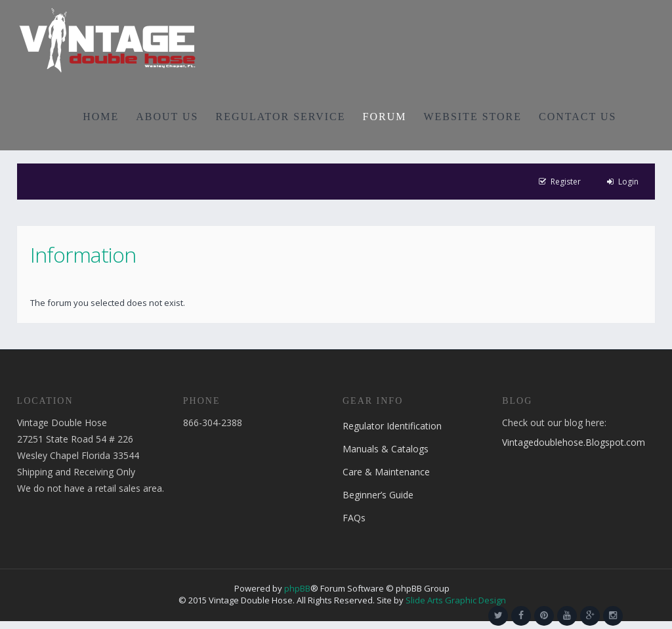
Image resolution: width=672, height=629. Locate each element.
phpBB (297, 588)
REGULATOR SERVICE (280, 117)
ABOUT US (167, 117)
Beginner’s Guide (378, 495)
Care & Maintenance (386, 472)
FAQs (354, 518)
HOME (101, 117)
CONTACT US (577, 117)
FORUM (385, 117)
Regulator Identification (392, 426)
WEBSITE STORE (472, 117)
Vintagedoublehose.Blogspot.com (574, 442)
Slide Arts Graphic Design (456, 600)
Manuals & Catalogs (386, 449)
